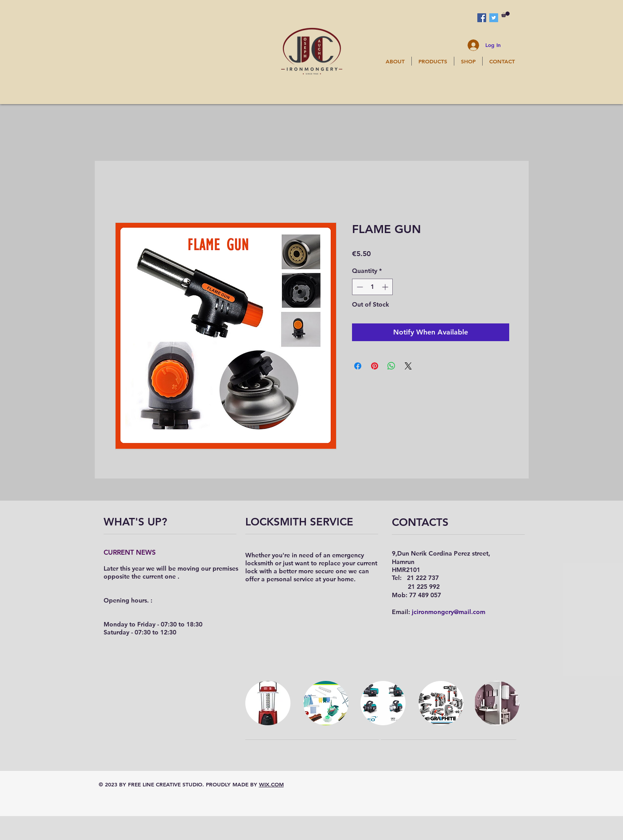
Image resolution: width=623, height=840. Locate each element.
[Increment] (386, 287)
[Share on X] (408, 366)
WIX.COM (271, 784)
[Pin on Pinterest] (375, 366)
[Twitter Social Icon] (494, 18)
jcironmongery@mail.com (449, 612)
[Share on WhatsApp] (391, 366)
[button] (505, 14)
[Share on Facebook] (358, 366)
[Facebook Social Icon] (482, 18)
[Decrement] (359, 287)
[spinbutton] (372, 287)
